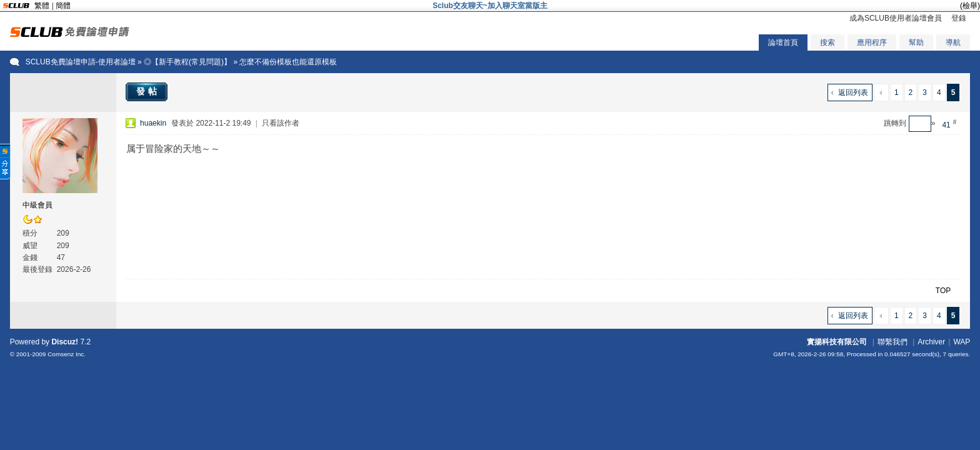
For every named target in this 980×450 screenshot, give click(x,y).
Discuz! (65, 342)
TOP (943, 291)
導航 (953, 42)
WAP (962, 342)
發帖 (148, 91)
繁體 (42, 6)
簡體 (63, 6)
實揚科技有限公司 (837, 342)
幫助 (916, 42)
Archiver (931, 342)
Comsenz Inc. (67, 354)
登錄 (959, 18)
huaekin (153, 123)
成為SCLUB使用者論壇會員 (896, 18)
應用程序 (872, 42)
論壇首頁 (783, 42)
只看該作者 (281, 123)
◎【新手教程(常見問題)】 (187, 62)
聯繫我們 (892, 342)
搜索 (827, 42)
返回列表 (853, 92)
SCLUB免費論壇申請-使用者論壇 (81, 62)
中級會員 (37, 205)
